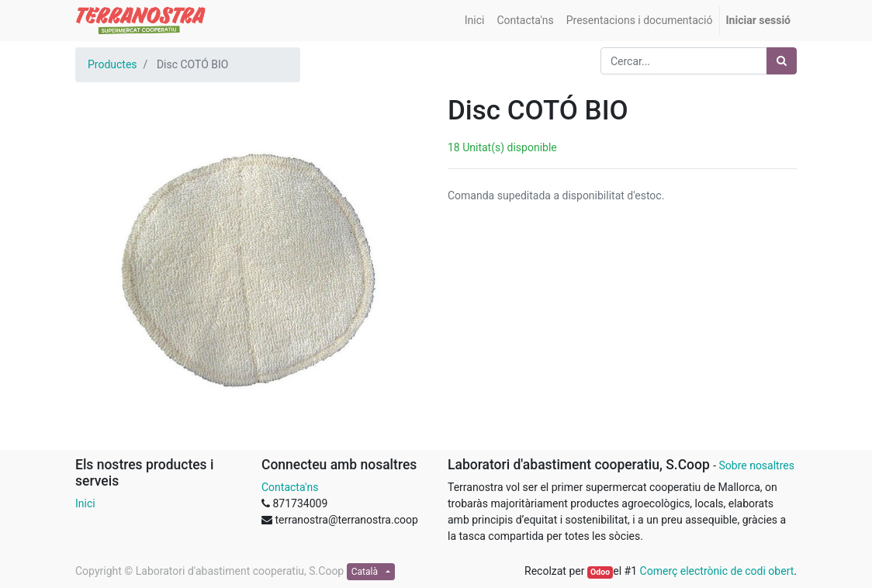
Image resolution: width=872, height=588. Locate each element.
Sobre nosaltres (756, 465)
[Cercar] (782, 61)
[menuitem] (475, 21)
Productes (112, 64)
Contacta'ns (290, 487)
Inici (85, 503)
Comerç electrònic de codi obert (717, 571)
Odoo (600, 572)
